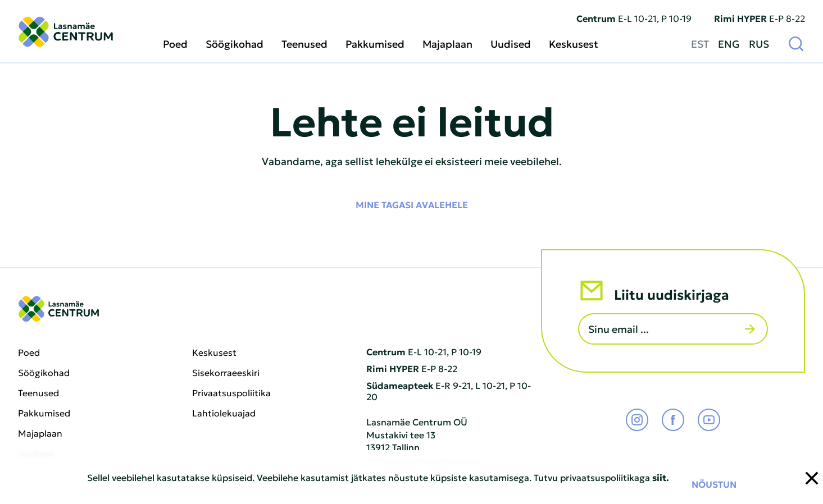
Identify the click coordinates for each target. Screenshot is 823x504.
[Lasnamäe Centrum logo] (66, 32)
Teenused (304, 43)
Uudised (511, 43)
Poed (175, 43)
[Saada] (750, 329)
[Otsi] (796, 43)
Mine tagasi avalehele (412, 204)
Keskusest (574, 43)
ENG (729, 43)
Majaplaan (447, 43)
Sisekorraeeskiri (226, 373)
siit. (661, 477)
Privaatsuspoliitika (231, 393)
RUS (759, 43)
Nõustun (714, 484)
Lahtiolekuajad (224, 413)
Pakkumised (375, 43)
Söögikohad (235, 43)
